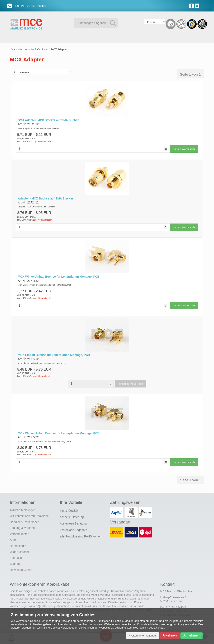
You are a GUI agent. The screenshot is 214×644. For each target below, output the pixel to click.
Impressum (17, 556)
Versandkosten (20, 532)
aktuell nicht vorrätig (131, 383)
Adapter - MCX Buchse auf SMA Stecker (45, 198)
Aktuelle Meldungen (23, 508)
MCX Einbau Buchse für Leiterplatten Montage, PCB (54, 354)
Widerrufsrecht (19, 550)
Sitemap (15, 562)
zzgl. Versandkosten (43, 142)
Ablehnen (170, 635)
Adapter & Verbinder (36, 50)
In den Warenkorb (184, 149)
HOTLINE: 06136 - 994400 (27, 6)
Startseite (16, 50)
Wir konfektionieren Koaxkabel (30, 514)
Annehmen (192, 635)
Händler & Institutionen (25, 520)
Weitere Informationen (143, 636)
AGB (13, 538)
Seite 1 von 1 (190, 74)
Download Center (21, 568)
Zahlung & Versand (22, 526)
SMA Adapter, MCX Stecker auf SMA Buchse (48, 120)
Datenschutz (18, 544)
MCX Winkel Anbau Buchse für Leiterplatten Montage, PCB (59, 276)
